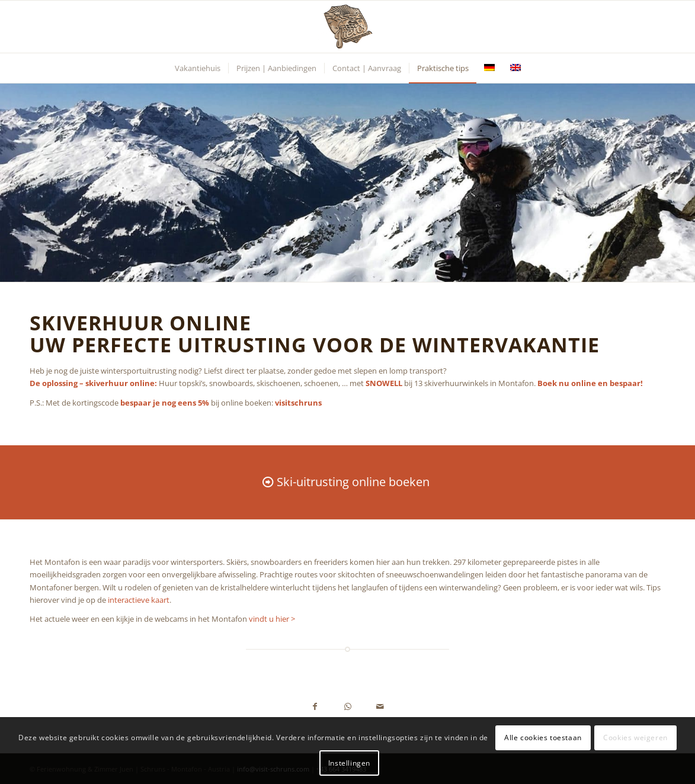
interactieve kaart (139, 600)
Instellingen (349, 763)
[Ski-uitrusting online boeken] (347, 482)
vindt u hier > (272, 619)
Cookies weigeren (635, 738)
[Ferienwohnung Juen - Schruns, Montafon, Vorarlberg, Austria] (347, 27)
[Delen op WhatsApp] (347, 707)
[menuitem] (198, 68)
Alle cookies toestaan (543, 738)
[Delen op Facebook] (315, 707)
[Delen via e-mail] (380, 707)
